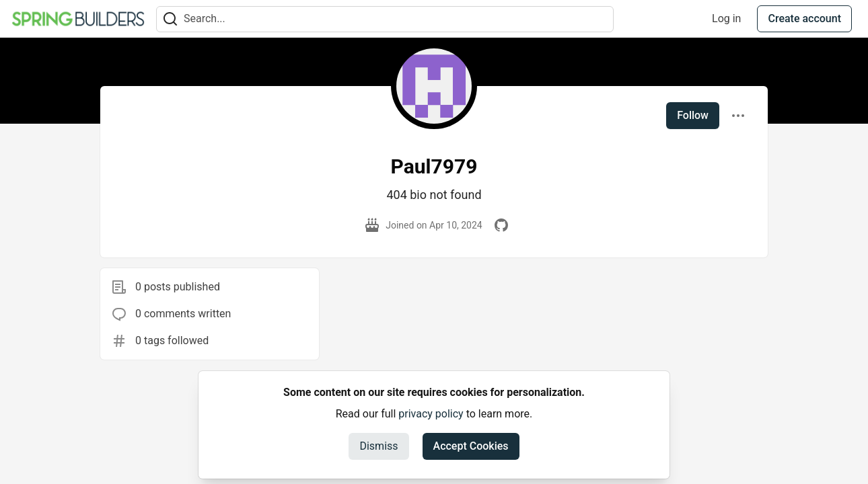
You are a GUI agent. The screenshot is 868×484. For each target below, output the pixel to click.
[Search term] (385, 19)
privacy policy (431, 414)
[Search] (170, 19)
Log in (726, 18)
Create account (804, 18)
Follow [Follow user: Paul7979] (693, 115)
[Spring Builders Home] (78, 19)
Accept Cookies (471, 446)
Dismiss (378, 446)
